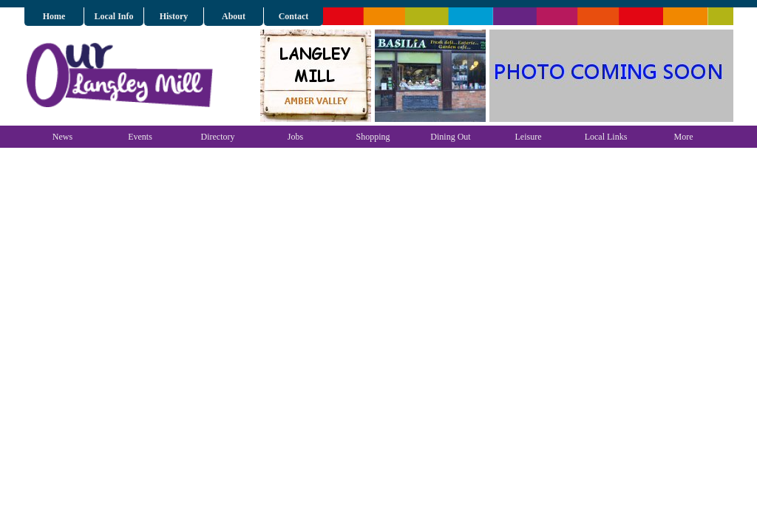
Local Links (606, 137)
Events (140, 137)
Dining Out (450, 137)
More (684, 137)
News (62, 137)
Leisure (529, 137)
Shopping (373, 137)
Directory (218, 137)
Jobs (295, 137)
